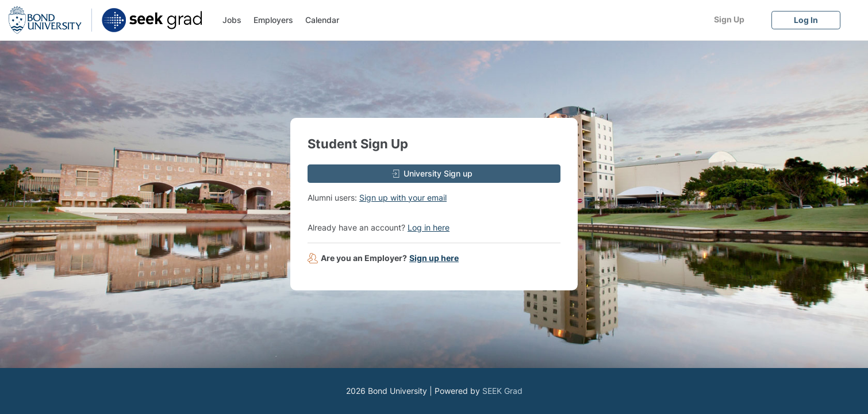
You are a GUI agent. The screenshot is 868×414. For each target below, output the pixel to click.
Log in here (429, 227)
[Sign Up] (729, 19)
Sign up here (434, 258)
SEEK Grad (502, 391)
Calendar (322, 20)
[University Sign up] (434, 173)
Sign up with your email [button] (403, 198)
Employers (273, 20)
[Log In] (806, 20)
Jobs (232, 20)
